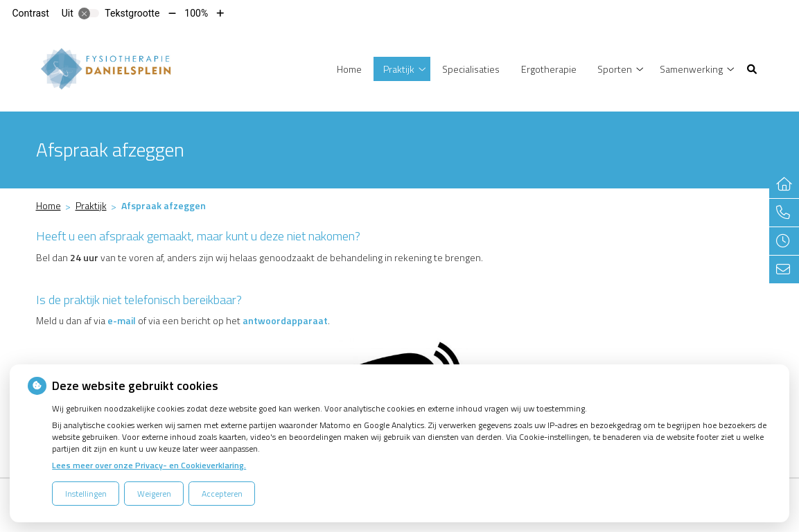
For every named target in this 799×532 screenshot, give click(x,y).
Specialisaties (471, 69)
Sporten (615, 69)
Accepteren (222, 494)
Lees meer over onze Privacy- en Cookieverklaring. (149, 465)
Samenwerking (691, 69)
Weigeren (154, 494)
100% (196, 13)
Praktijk (399, 69)
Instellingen (86, 494)
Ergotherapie (549, 69)
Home (349, 69)
